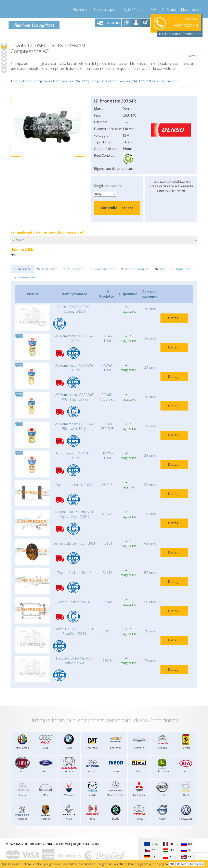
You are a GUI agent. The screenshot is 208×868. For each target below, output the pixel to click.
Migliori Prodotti (134, 8)
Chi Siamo (169, 8)
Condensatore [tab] (103, 268)
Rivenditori (81, 8)
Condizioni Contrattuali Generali (49, 843)
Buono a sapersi (105, 8)
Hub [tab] (160, 268)
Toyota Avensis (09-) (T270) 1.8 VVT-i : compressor (143, 80)
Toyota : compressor (36, 80)
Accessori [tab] (22, 268)
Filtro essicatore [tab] (135, 268)
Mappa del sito (192, 8)
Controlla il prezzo (117, 207)
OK (172, 864)
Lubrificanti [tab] (74, 268)
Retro (192, 49)
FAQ (153, 8)
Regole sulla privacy (86, 843)
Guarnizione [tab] (25, 276)
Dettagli (174, 317)
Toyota (15, 80)
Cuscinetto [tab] (47, 268)
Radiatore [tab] (181, 268)
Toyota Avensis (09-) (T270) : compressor (80, 80)
